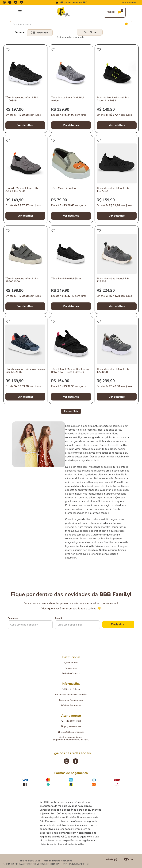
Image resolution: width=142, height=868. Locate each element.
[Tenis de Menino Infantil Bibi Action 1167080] (25, 179)
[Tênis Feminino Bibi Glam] (71, 270)
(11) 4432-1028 (71, 721)
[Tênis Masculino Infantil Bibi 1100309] (25, 89)
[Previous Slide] (58, 3)
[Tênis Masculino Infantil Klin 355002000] (25, 270)
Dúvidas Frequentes (71, 705)
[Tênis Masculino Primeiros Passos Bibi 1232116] (25, 360)
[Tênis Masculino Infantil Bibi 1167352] (117, 179)
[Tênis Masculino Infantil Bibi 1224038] (117, 360)
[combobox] (71, 24)
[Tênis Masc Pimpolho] (71, 179)
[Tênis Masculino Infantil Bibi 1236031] (117, 270)
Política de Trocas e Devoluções (71, 695)
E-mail (58, 618)
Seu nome (13, 618)
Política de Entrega (71, 689)
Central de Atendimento (71, 700)
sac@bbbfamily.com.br (71, 732)
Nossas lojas (71, 668)
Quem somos (71, 663)
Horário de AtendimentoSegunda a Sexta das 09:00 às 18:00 (71, 739)
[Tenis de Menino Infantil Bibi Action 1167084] (117, 89)
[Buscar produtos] (127, 24)
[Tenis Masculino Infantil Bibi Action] (71, 89)
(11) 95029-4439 (71, 727)
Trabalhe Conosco (71, 673)
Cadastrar (118, 624)
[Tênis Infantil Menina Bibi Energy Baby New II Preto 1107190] (71, 360)
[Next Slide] (84, 3)
